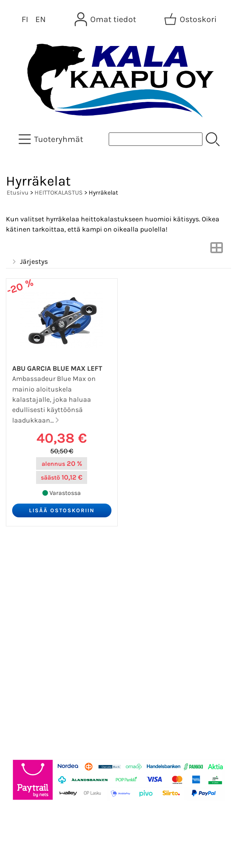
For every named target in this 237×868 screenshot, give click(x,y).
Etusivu (18, 192)
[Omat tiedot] (106, 19)
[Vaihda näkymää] (217, 250)
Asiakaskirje (33, 583)
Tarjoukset (30, 564)
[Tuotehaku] (156, 139)
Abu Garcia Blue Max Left (57, 368)
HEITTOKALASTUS (59, 192)
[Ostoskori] (191, 19)
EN (40, 19)
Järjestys (29, 262)
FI (25, 19)
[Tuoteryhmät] (52, 139)
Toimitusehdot (38, 639)
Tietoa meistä (36, 601)
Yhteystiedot (34, 620)
